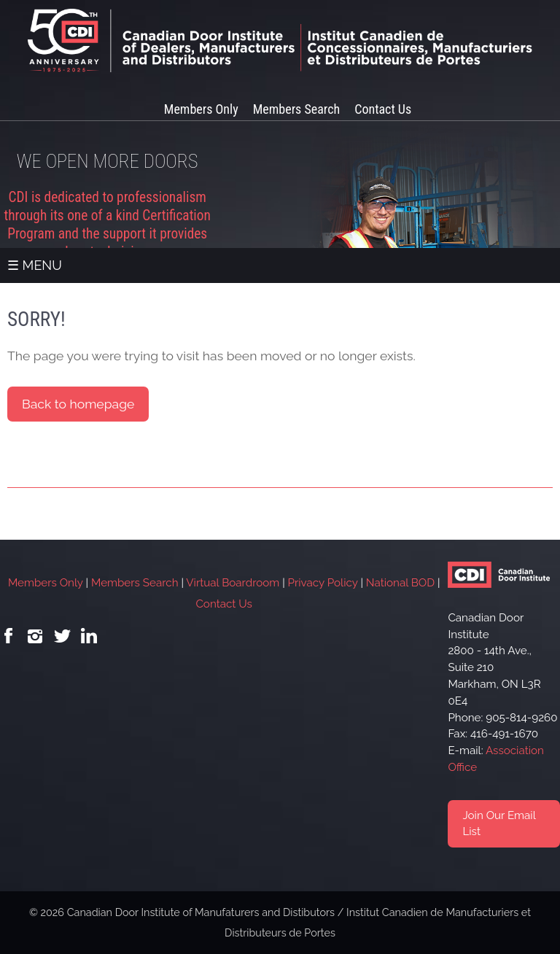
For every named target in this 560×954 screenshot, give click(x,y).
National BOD (400, 583)
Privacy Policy (323, 583)
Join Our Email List (499, 824)
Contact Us (383, 109)
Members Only (201, 109)
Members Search (296, 109)
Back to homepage (78, 404)
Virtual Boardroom (233, 583)
